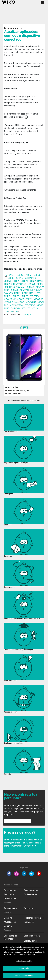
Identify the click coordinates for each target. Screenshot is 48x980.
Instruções (29, 922)
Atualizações (10, 922)
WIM (13, 308)
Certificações (10, 898)
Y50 (28, 308)
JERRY (11, 278)
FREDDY (19, 275)
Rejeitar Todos (24, 969)
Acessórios (9, 894)
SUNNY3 (15, 290)
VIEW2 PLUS (11, 302)
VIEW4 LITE (23, 305)
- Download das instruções (17, 390)
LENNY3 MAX (36, 281)
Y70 (6, 311)
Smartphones (10, 890)
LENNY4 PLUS (20, 284)
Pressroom (29, 908)
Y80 (11, 311)
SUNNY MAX (19, 287)
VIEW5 (33, 305)
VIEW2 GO (39, 299)
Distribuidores (30, 941)
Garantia (8, 926)
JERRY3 (8, 281)
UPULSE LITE (27, 296)
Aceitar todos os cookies (24, 977)
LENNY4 (8, 284)
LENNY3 (25, 281)
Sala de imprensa (32, 936)
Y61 (39, 308)
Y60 (34, 308)
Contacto (8, 918)
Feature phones (31, 890)
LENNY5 (32, 284)
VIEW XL (21, 299)
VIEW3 (21, 302)
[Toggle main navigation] (42, 3)
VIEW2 (30, 299)
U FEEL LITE (28, 293)
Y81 (16, 311)
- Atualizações (12, 387)
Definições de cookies (24, 962)
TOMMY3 (8, 293)
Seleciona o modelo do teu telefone (24, 400)
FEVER (11, 275)
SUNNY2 (31, 287)
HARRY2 (36, 275)
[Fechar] (44, 949)
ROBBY (40, 284)
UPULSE (16, 296)
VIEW (37, 296)
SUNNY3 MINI (26, 290)
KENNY (16, 281)
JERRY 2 (19, 278)
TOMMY (38, 290)
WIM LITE (21, 308)
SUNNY (9, 287)
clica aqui (26, 314)
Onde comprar (31, 894)
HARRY (28, 275)
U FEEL (17, 293)
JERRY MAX (30, 278)
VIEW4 (13, 305)
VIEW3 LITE (31, 302)
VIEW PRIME (10, 299)
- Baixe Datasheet (13, 393)
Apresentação (10, 908)
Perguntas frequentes (34, 918)
